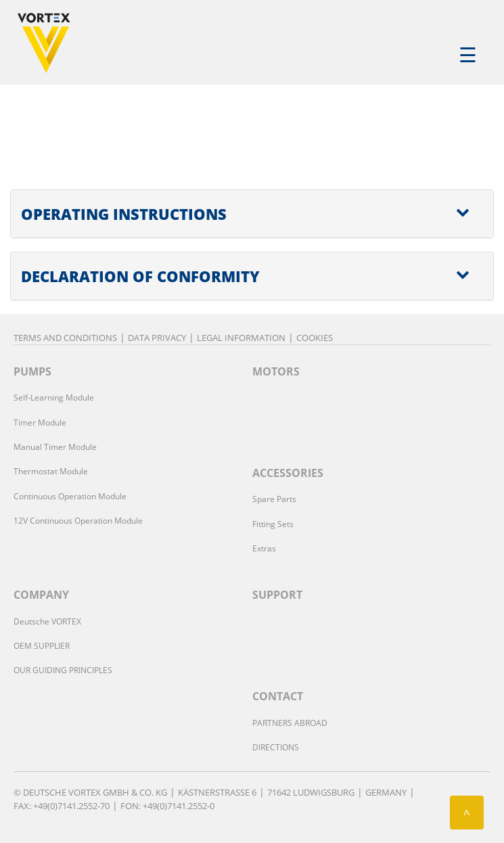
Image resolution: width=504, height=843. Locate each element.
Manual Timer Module (55, 447)
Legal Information (241, 338)
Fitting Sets (273, 524)
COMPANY (41, 595)
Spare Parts (274, 499)
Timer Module (40, 423)
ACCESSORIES (288, 473)
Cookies (315, 338)
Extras (264, 548)
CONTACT (278, 696)
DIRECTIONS (276, 747)
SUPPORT (277, 595)
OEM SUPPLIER (42, 646)
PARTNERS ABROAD (290, 723)
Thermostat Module (51, 471)
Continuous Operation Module (70, 496)
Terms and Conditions (65, 338)
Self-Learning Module (54, 397)
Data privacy (157, 338)
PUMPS (32, 371)
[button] (252, 214)
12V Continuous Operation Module (78, 521)
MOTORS (276, 371)
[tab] (252, 214)
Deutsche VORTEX (47, 621)
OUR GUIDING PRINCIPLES (63, 670)
